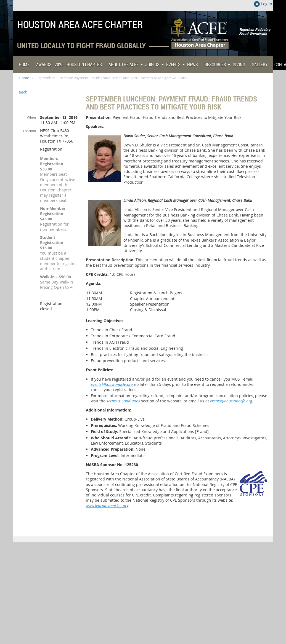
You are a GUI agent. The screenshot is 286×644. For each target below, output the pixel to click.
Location (30, 131)
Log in (267, 4)
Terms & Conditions (123, 401)
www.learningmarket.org (107, 506)
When (31, 117)
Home (24, 78)
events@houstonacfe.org (112, 384)
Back (23, 92)
